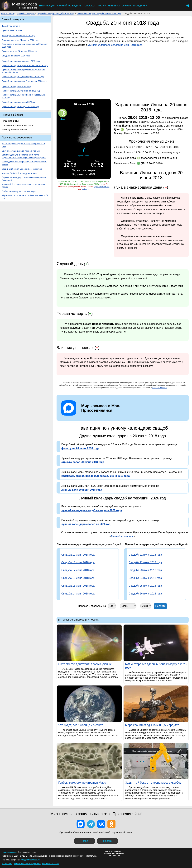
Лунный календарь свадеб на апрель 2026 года (24, 81)
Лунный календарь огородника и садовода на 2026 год (24, 96)
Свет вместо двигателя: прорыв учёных (21, 151)
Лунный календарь (69, 6)
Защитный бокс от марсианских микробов (22, 169)
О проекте (7, 864)
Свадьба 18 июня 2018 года (78, 562)
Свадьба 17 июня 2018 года (78, 570)
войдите (85, 189)
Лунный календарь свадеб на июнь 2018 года (99, 13)
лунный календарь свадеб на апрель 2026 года (92, 510)
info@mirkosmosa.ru (30, 860)
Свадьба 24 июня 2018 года (145, 578)
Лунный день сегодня (12, 30)
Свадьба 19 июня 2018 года (78, 555)
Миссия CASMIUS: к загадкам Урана (19, 173)
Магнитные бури (109, 6)
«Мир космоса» (10, 852)
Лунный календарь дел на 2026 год (19, 102)
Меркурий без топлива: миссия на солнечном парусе (23, 185)
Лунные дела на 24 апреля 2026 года (19, 51)
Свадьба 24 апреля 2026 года (16, 56)
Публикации (47, 6)
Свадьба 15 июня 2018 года (78, 586)
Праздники (140, 6)
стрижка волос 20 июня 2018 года (83, 462)
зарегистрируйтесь (101, 187)
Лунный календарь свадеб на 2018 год (56, 13)
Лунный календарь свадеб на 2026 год (20, 107)
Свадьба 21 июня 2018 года (145, 555)
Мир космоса (7, 13)
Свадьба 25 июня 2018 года (145, 586)
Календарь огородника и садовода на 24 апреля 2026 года (25, 45)
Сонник (127, 6)
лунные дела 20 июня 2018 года (82, 490)
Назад (84, 841)
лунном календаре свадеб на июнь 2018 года (115, 45)
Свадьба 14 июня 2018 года (78, 594)
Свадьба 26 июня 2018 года (145, 594)
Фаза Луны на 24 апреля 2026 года (18, 36)
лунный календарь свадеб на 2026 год (86, 524)
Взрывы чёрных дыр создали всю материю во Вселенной (24, 179)
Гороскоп (90, 6)
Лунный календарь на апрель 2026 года (21, 61)
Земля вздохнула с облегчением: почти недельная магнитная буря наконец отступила (24, 156)
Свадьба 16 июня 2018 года (78, 578)
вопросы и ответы (160, 388)
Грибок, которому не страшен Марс (19, 191)
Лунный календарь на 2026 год (17, 86)
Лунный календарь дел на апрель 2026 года (23, 77)
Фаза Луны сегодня (11, 26)
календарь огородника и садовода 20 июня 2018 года (96, 476)
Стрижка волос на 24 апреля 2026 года (20, 40)
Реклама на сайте (51, 864)
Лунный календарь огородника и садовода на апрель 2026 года (24, 71)
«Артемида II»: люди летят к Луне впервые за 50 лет (25, 197)
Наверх (108, 841)
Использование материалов (27, 864)
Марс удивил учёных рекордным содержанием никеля (24, 163)
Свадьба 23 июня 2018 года (145, 570)
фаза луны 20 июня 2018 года (80, 448)
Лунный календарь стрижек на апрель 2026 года (25, 66)
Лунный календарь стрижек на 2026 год (21, 91)
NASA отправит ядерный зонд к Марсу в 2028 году (24, 145)
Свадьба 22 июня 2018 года (145, 562)
